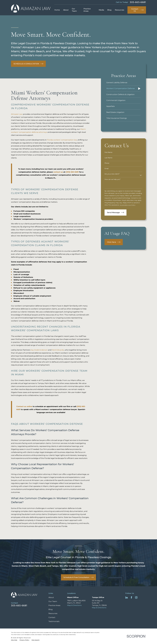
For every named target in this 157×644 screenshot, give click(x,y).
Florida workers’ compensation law (62, 140)
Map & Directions (74, 605)
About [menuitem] (66, 10)
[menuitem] (123, 83)
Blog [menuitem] (109, 10)
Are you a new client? (112, 174)
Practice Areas (54, 605)
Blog (51, 609)
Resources (53, 613)
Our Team (53, 601)
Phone (107, 163)
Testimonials (54, 621)
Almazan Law (17, 114)
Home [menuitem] (57, 10)
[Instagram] (136, 597)
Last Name (108, 158)
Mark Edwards (58, 350)
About (51, 597)
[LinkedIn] (127, 597)
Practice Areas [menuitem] (87, 10)
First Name (108, 152)
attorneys (43, 132)
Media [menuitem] (101, 10)
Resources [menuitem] (120, 10)
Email (106, 169)
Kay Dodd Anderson (39, 350)
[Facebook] (131, 597)
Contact (52, 617)
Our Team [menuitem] (74, 10)
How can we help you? (112, 179)
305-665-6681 (138, 2)
